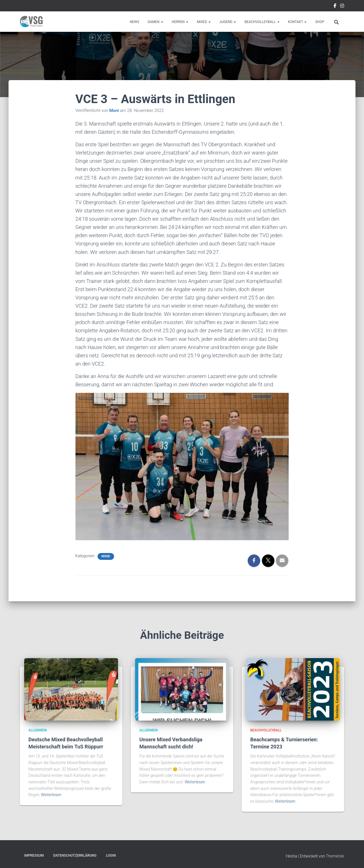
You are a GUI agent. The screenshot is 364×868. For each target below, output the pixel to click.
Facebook (335, 7)
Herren (180, 22)
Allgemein (38, 730)
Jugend (228, 22)
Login (111, 856)
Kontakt (297, 22)
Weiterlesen (51, 795)
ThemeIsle (335, 856)
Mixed (204, 22)
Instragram (342, 7)
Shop (320, 22)
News (134, 22)
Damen (155, 22)
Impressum (34, 856)
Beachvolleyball (262, 22)
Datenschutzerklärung (75, 856)
